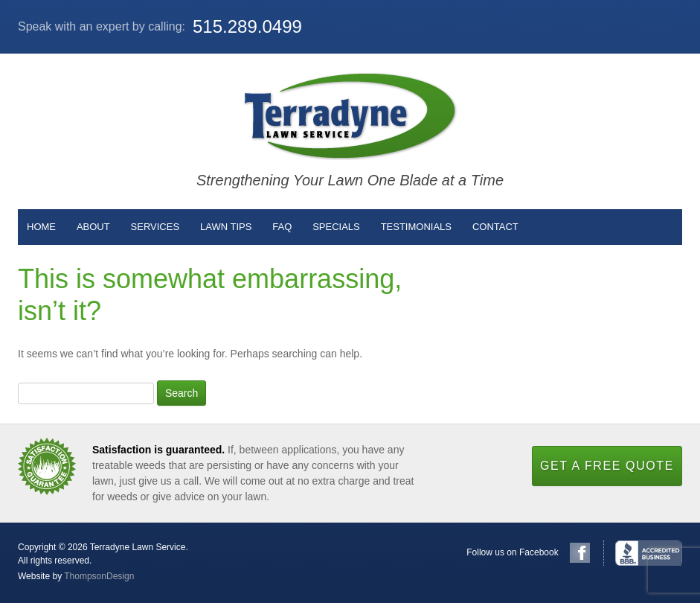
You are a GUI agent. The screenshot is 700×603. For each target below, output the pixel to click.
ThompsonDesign (99, 576)
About (93, 227)
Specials (336, 227)
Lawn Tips (226, 227)
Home (41, 227)
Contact (495, 227)
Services (155, 227)
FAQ (282, 227)
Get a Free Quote (607, 466)
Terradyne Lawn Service (350, 116)
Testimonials (416, 227)
